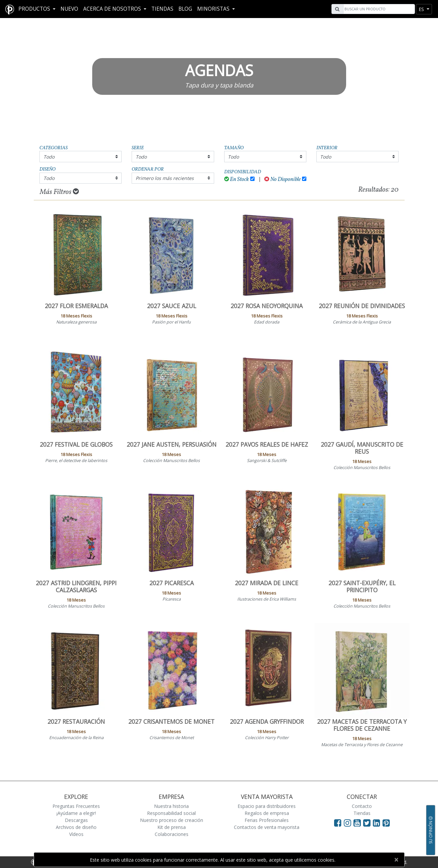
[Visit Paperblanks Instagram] (347, 823)
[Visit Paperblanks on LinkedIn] (378, 823)
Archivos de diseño (76, 827)
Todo (49, 157)
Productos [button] (35, 9)
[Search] (378, 9)
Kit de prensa (172, 827)
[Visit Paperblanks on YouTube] (358, 823)
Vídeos (76, 834)
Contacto (362, 806)
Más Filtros (59, 192)
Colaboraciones (172, 834)
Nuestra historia (171, 806)
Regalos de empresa (267, 813)
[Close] (396, 860)
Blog (185, 9)
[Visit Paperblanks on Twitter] (368, 823)
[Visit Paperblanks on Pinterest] (386, 823)
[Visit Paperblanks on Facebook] (338, 823)
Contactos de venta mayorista (267, 827)
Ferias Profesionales (267, 820)
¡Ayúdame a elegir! (76, 813)
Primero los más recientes (165, 178)
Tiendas (162, 9)
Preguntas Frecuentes (76, 806)
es (422, 9)
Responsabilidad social (171, 813)
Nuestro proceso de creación (172, 820)
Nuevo (69, 9)
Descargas (76, 820)
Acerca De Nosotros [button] (113, 9)
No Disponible (282, 179)
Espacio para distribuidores (267, 806)
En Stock (237, 179)
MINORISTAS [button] (214, 9)
